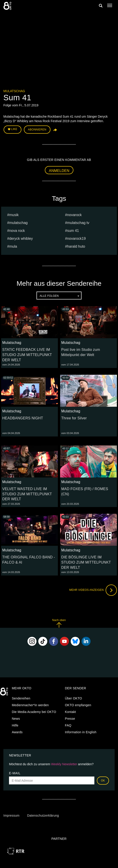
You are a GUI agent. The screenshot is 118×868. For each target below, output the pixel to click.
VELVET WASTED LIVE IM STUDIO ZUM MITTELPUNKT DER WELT (27, 494)
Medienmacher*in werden (30, 705)
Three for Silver (74, 418)
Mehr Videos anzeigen (93, 590)
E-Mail (15, 773)
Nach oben (59, 623)
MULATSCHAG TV (78, 223)
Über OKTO (73, 698)
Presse (70, 719)
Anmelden (59, 171)
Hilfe (15, 725)
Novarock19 (76, 239)
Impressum (11, 815)
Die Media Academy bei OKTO (34, 712)
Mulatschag (14, 91)
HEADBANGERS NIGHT (23, 418)
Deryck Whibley (21, 239)
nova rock (17, 231)
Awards (17, 732)
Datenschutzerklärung (43, 815)
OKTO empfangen (78, 705)
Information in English (81, 732)
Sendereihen (21, 698)
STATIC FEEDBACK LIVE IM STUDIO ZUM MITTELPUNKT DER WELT (27, 355)
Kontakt (70, 712)
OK (103, 781)
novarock (74, 215)
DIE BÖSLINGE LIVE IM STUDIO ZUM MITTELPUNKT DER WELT (86, 562)
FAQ (68, 725)
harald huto (76, 246)
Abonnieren (37, 130)
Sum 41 (73, 231)
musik (14, 215)
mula (13, 246)
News (16, 719)
